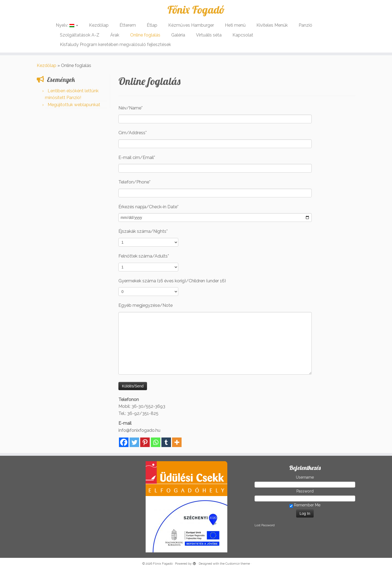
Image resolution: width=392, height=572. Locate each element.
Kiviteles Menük (272, 25)
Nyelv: (67, 25)
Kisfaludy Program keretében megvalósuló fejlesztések (115, 45)
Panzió (305, 25)
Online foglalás (145, 35)
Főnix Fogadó (196, 10)
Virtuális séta (209, 35)
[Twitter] (134, 442)
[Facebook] (124, 442)
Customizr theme (238, 564)
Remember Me (305, 505)
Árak (115, 35)
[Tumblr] (166, 442)
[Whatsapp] (156, 442)
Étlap (152, 25)
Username (305, 477)
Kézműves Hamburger (191, 25)
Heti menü (235, 25)
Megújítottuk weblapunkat (74, 105)
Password (305, 491)
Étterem (128, 25)
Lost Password (265, 525)
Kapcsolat (243, 35)
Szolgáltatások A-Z (80, 35)
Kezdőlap (99, 25)
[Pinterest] (145, 442)
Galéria (178, 35)
